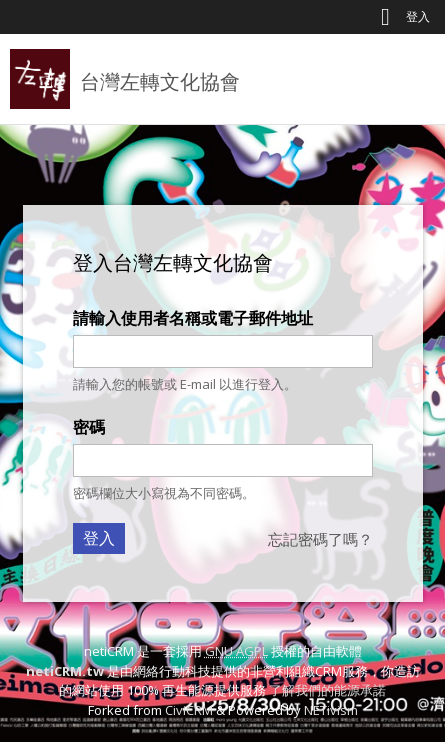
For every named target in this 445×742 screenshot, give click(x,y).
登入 (418, 16)
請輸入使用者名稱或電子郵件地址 (193, 318)
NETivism (331, 710)
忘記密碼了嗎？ (320, 539)
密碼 (89, 427)
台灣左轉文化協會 (160, 81)
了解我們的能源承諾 (327, 690)
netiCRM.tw (65, 671)
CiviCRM (189, 710)
